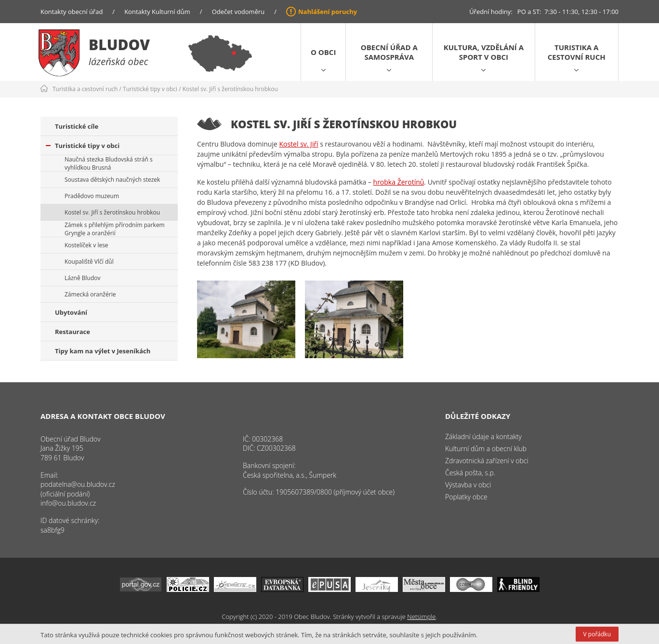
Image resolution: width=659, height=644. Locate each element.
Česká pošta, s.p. (470, 473)
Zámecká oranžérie (90, 294)
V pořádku (597, 634)
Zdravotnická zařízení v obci (487, 461)
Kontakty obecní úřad (72, 12)
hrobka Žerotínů (399, 182)
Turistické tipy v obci (150, 89)
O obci (323, 52)
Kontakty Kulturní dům (157, 12)
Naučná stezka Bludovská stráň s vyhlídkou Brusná (109, 163)
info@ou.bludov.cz (68, 503)
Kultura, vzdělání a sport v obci (484, 52)
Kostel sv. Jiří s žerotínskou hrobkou (230, 89)
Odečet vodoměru (238, 12)
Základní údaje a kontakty (483, 436)
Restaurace (72, 332)
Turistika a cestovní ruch (577, 52)
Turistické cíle (77, 126)
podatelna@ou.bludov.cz (78, 484)
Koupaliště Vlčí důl (89, 262)
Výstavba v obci (468, 485)
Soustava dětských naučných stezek (112, 180)
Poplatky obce (466, 497)
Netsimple (421, 617)
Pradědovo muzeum (92, 196)
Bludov (119, 45)
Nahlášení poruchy (328, 12)
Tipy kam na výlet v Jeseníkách (103, 351)
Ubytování (71, 312)
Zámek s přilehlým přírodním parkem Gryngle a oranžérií (115, 229)
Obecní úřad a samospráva (389, 52)
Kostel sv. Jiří (298, 144)
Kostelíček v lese (86, 245)
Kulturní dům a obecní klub (486, 449)
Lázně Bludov (82, 278)
